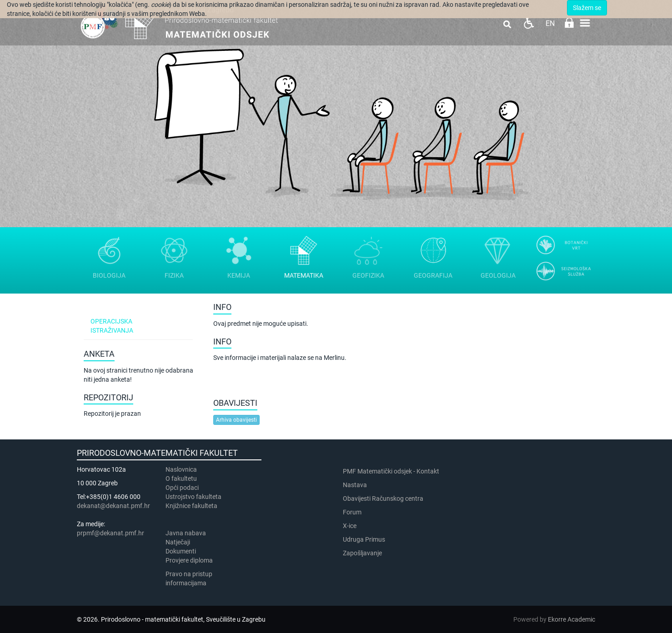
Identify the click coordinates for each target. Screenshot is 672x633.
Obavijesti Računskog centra (383, 498)
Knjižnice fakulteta (191, 506)
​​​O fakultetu (181, 478)
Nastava (355, 485)
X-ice (350, 526)
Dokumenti (181, 551)
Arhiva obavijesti (236, 420)
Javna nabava (186, 533)
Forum (352, 512)
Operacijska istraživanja (112, 326)
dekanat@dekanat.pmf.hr (113, 506)
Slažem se (587, 8)
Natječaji (178, 542)
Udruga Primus (364, 539)
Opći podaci (182, 488)
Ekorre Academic (572, 619)
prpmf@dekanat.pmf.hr (110, 533)
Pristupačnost (529, 23)
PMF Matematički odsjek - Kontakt (391, 471)
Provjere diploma (189, 560)
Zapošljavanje (362, 553)
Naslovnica (181, 469)
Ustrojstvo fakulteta (193, 497)
